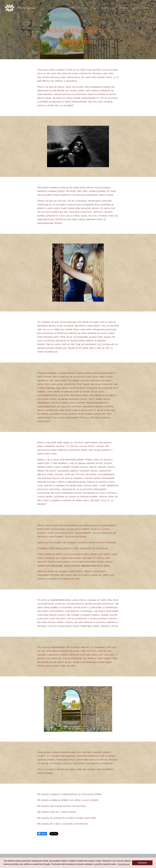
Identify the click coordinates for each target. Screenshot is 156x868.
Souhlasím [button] (142, 863)
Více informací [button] (124, 864)
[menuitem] (53, 8)
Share (42, 834)
